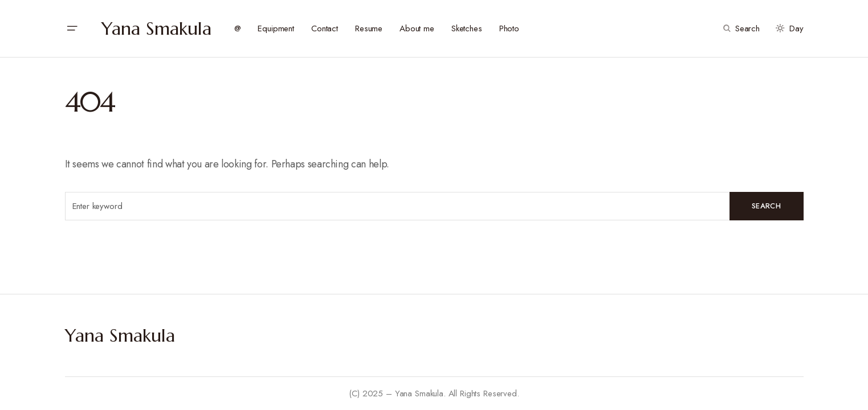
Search (766, 206)
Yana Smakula (156, 28)
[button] (72, 28)
